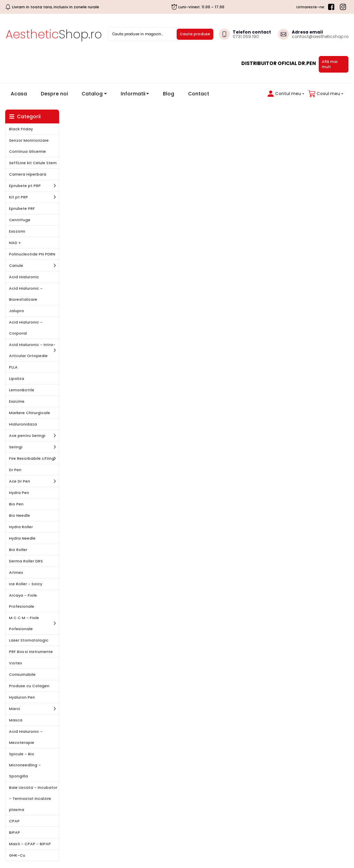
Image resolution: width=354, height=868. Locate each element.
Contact (199, 94)
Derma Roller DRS (26, 561)
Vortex (15, 663)
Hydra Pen (19, 493)
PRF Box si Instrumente (31, 652)
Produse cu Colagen (29, 686)
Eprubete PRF (22, 208)
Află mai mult (330, 64)
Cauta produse (195, 34)
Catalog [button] (92, 94)
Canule (16, 265)
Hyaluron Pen (22, 697)
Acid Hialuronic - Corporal (26, 328)
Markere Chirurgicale (30, 413)
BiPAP (15, 832)
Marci (15, 709)
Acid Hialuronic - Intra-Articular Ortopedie (32, 350)
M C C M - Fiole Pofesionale (24, 623)
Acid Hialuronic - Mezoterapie (26, 737)
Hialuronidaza (23, 424)
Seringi (16, 447)
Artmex (16, 572)
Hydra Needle (22, 538)
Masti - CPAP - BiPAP (30, 844)
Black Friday (21, 129)
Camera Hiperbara (28, 174)
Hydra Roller (21, 527)
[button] (285, 94)
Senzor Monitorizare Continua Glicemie (29, 146)
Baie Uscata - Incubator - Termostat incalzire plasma (33, 799)
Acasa (22, 94)
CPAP (14, 821)
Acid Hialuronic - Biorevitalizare (26, 294)
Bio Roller (18, 550)
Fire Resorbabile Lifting (32, 458)
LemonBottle (22, 390)
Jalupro (17, 311)
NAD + (15, 243)
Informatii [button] (133, 94)
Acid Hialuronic (24, 277)
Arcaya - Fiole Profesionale (23, 601)
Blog (169, 94)
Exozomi (17, 231)
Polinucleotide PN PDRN (32, 254)
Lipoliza (17, 379)
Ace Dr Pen (20, 481)
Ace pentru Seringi (27, 436)
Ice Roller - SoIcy (26, 584)
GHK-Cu (17, 855)
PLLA (13, 367)
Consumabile (22, 674)
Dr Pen (15, 470)
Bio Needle (20, 515)
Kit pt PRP (18, 197)
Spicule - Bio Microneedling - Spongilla (25, 765)
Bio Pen (16, 504)
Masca (16, 720)
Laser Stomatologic (29, 640)
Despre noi (54, 94)
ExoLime (17, 401)
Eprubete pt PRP (25, 186)
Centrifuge (20, 220)
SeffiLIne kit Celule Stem (33, 163)
